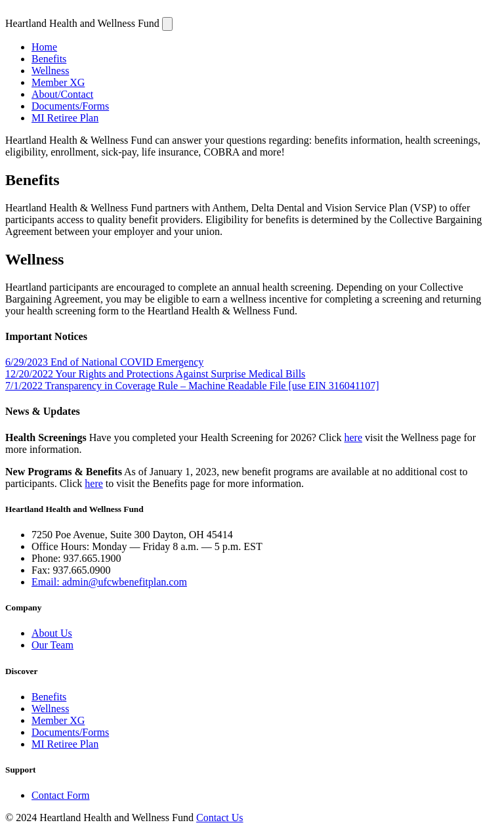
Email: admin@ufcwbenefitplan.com (109, 582)
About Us (52, 633)
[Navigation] (167, 24)
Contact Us (220, 818)
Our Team (52, 645)
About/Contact (62, 94)
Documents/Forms (70, 106)
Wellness (50, 71)
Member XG (58, 82)
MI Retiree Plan (65, 118)
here (353, 437)
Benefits (49, 59)
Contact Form (60, 795)
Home (44, 47)
